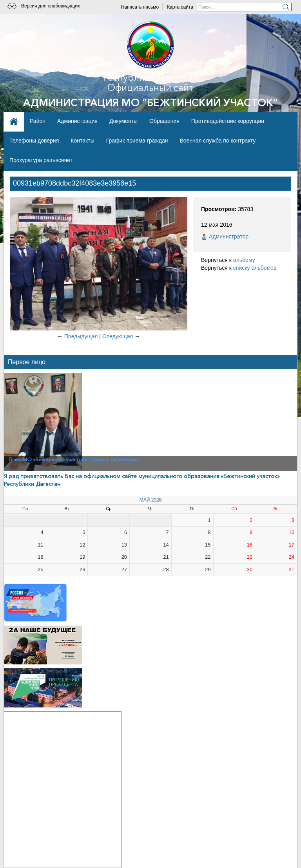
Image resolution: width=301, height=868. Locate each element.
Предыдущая (81, 336)
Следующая (118, 336)
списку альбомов (255, 268)
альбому (244, 260)
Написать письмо (140, 7)
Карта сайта (180, 7)
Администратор (229, 236)
